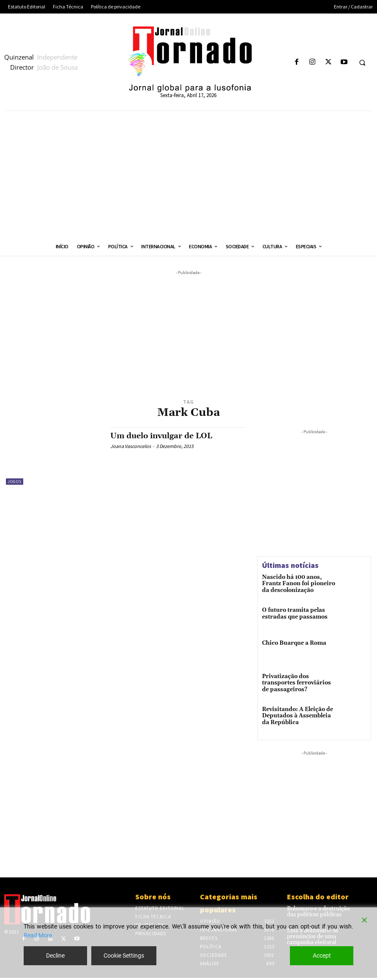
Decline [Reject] (55, 956)
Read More (38, 935)
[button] (362, 62)
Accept (322, 956)
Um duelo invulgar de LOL (161, 436)
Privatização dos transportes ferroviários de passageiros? (297, 684)
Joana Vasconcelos (131, 446)
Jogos (15, 482)
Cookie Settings (124, 956)
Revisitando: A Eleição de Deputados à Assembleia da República (298, 717)
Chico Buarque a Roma (292, 644)
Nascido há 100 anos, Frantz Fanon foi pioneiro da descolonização (298, 584)
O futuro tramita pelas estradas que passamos (292, 614)
